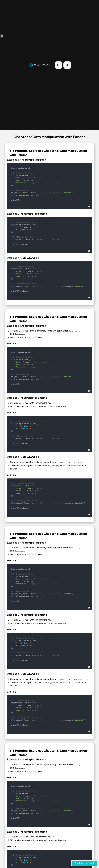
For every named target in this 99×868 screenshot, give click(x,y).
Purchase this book (84, 863)
